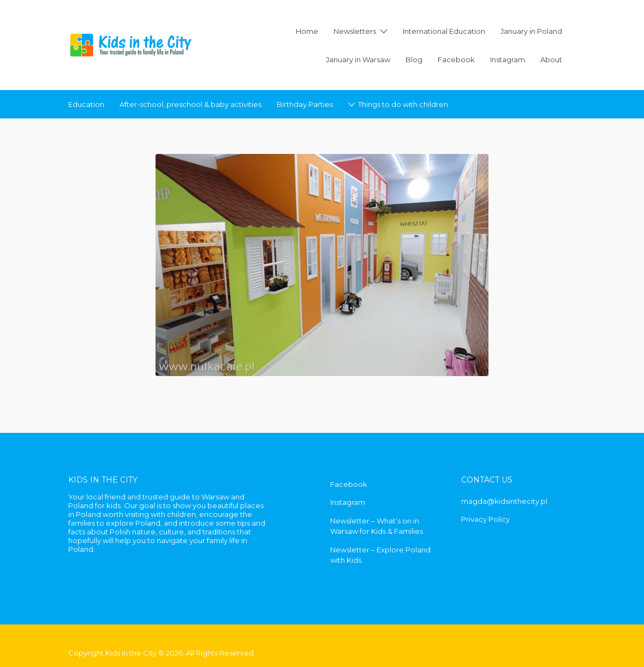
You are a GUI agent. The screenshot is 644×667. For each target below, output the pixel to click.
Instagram (508, 59)
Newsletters (355, 31)
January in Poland (531, 31)
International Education (444, 31)
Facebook (456, 59)
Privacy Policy (485, 519)
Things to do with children (403, 104)
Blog (414, 59)
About (551, 59)
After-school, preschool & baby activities (190, 104)
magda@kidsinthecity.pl (504, 501)
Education (86, 104)
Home (307, 31)
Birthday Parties (305, 104)
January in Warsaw (358, 59)
